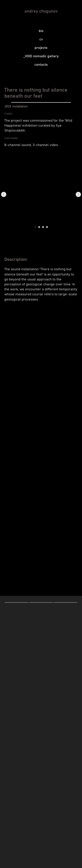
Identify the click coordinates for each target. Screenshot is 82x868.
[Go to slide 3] (43, 227)
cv (41, 39)
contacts (41, 65)
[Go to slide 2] (39, 227)
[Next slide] (78, 194)
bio (41, 31)
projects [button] (41, 48)
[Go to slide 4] (47, 227)
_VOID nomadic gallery (41, 56)
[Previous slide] (4, 194)
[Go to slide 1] (35, 227)
